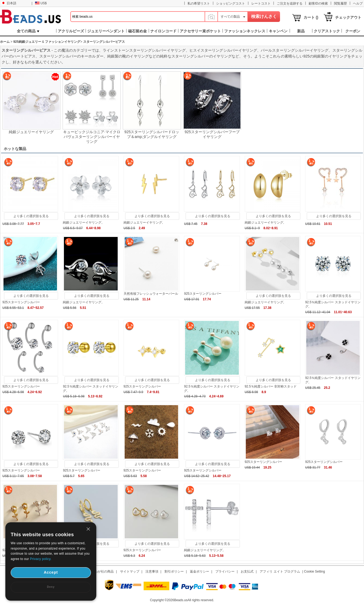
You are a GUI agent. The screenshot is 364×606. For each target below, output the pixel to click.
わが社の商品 (104, 572)
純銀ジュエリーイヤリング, (83, 223)
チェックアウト (348, 17)
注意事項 (152, 572)
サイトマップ (130, 572)
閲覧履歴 (340, 3)
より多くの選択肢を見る (31, 216)
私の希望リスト (199, 3)
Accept (51, 572)
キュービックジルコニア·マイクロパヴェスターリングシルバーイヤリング (92, 137)
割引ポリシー (174, 572)
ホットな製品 (15, 149)
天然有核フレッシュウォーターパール (151, 294)
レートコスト (261, 3)
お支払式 (247, 572)
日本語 (9, 3)
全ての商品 (28, 31)
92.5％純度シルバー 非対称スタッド (271, 386)
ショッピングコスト (231, 3)
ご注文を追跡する (290, 3)
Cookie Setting (315, 572)
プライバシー (225, 572)
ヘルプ (358, 3)
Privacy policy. (41, 559)
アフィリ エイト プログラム (280, 572)
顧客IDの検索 (318, 3)
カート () (311, 17)
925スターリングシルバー (21, 302)
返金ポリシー (200, 572)
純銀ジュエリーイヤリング (31, 132)
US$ (41, 3)
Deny (51, 587)
